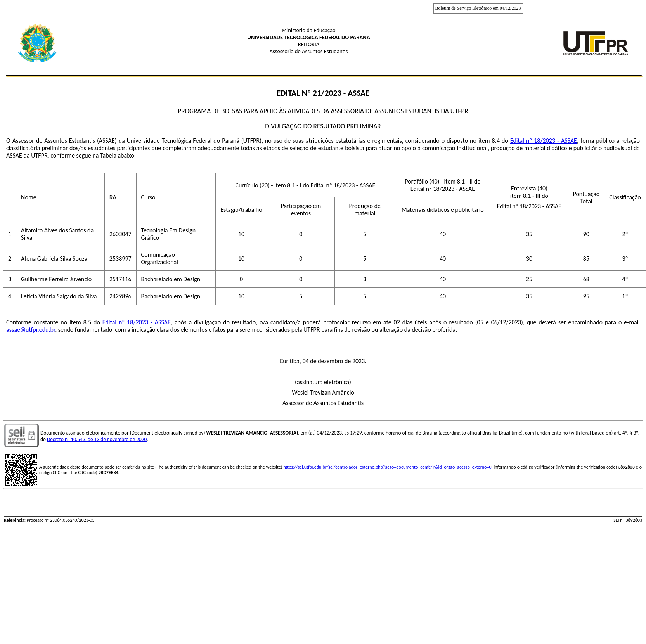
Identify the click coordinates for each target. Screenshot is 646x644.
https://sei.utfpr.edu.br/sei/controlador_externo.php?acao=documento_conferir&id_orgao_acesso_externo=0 (387, 467)
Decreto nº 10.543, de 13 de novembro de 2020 (97, 439)
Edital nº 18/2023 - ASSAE (544, 141)
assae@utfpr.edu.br (31, 330)
